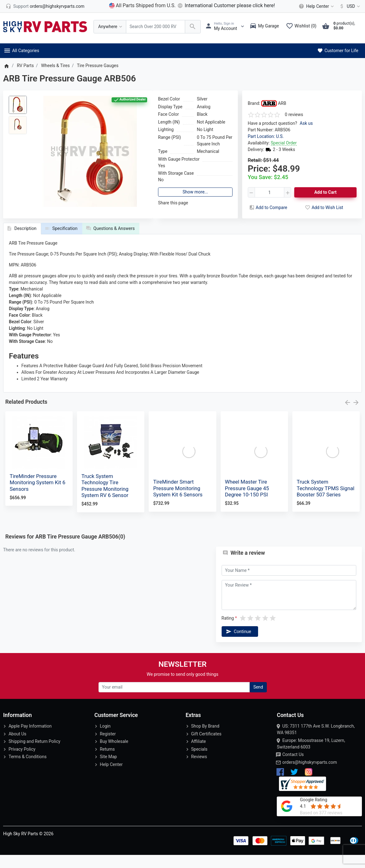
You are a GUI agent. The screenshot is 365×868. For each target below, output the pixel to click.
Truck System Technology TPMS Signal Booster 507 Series (326, 501)
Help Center (111, 777)
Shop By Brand (205, 739)
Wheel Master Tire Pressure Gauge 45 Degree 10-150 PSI (247, 501)
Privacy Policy (22, 762)
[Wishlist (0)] (303, 27)
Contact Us (293, 768)
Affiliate (199, 754)
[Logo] (45, 26)
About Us (17, 747)
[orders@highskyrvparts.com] (45, 6)
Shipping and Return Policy (34, 754)
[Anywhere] (110, 27)
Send (258, 700)
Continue (238, 644)
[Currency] (349, 6)
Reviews (199, 770)
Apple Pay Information (30, 739)
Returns (107, 762)
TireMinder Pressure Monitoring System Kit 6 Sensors (38, 495)
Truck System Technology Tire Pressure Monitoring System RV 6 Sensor (105, 499)
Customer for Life (337, 51)
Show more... (195, 192)
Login (105, 739)
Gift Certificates (206, 747)
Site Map (108, 770)
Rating (228, 631)
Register (108, 747)
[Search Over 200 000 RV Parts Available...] (156, 27)
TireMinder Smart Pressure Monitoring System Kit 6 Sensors (178, 501)
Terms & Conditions (27, 770)
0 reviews (294, 115)
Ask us (306, 123)
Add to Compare (268, 207)
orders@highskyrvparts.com (310, 775)
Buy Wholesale (114, 754)
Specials (199, 762)
